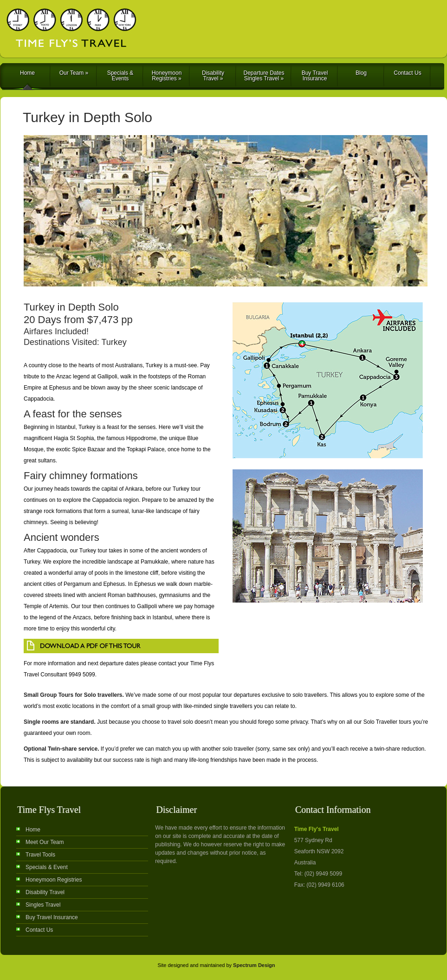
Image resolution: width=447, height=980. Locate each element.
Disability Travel (213, 76)
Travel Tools (40, 855)
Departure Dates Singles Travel (264, 76)
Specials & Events (120, 76)
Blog (361, 73)
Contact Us (407, 73)
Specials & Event (47, 867)
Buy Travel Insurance (315, 76)
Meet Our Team (45, 842)
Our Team (74, 73)
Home (27, 73)
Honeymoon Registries (167, 76)
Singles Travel (43, 905)
